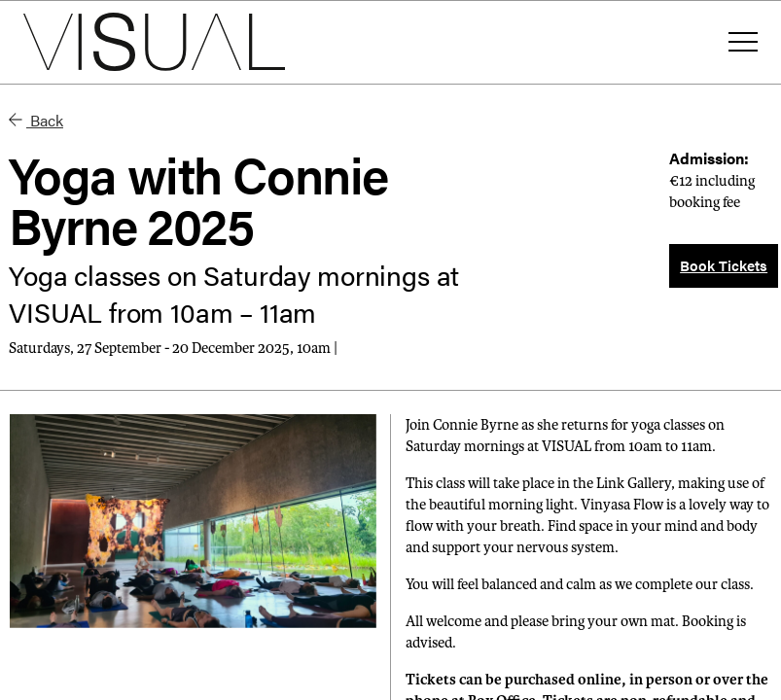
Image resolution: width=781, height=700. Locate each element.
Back (36, 120)
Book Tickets (724, 265)
